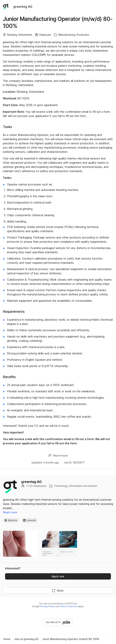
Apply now (58, 576)
